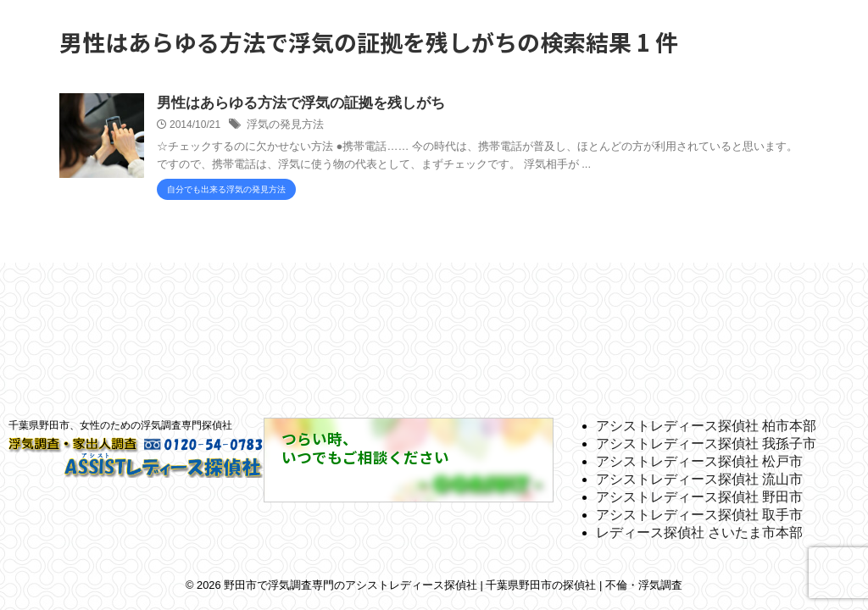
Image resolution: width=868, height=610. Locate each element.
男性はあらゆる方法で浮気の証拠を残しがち (292, 104)
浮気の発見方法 (282, 126)
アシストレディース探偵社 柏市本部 (706, 426)
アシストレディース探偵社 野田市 (699, 497)
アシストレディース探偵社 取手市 (699, 515)
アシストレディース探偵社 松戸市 (699, 461)
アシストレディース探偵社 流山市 (699, 479)
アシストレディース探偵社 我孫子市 (706, 444)
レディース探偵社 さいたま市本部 (699, 532)
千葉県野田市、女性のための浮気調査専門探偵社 (120, 425)
